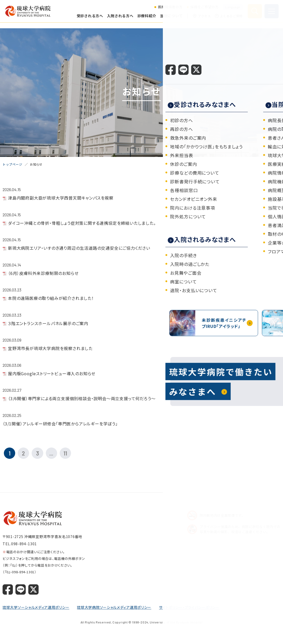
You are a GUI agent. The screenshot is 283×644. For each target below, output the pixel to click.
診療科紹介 (146, 18)
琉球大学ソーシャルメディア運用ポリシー (36, 609)
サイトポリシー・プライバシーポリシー (189, 609)
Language (232, 10)
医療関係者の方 (170, 10)
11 (72, 454)
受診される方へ (89, 18)
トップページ (12, 164)
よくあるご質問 (228, 19)
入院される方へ (120, 18)
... (57, 454)
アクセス (201, 19)
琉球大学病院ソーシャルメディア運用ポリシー (114, 609)
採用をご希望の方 (204, 10)
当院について (171, 18)
